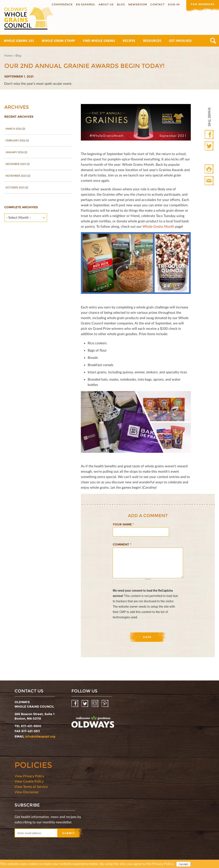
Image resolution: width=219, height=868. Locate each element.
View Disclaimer (27, 792)
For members (202, 4)
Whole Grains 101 (19, 41)
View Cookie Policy (29, 781)
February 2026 (16, 140)
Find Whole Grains (99, 41)
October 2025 (15, 187)
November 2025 (16, 176)
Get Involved (180, 41)
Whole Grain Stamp (58, 41)
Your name (123, 524)
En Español (84, 4)
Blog (120, 4)
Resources (152, 41)
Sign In (172, 4)
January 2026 (15, 152)
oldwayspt (93, 722)
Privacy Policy (163, 864)
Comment (122, 544)
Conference (61, 4)
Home (8, 55)
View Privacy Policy (29, 776)
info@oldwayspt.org (40, 736)
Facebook (209, 135)
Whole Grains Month (158, 226)
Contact (156, 4)
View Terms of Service (31, 787)
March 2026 (14, 129)
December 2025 (16, 164)
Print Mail (209, 181)
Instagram (95, 704)
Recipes (129, 41)
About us (105, 4)
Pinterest (105, 704)
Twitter (209, 146)
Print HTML (209, 169)
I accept (183, 864)
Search (213, 41)
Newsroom (136, 4)
